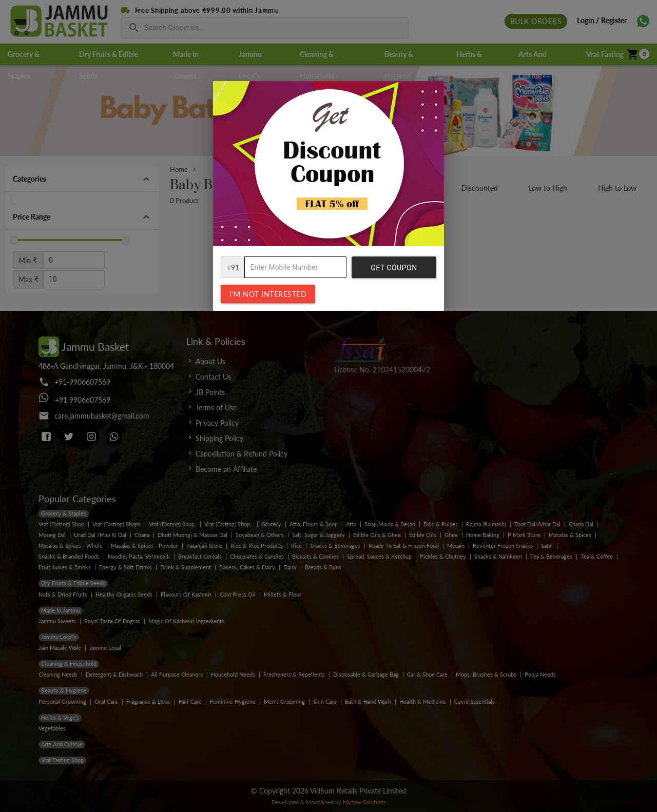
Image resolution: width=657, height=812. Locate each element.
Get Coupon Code (394, 271)
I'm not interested (268, 294)
